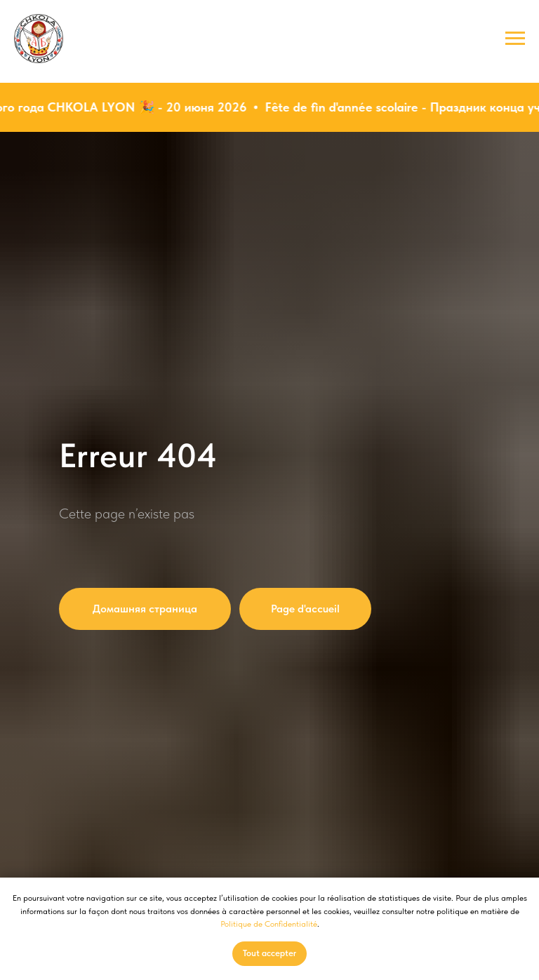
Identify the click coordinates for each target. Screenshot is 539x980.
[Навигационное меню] (515, 39)
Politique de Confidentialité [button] (269, 924)
